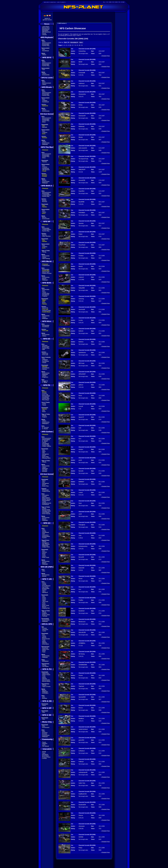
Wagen (44, 300)
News (44, 42)
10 (80, 45)
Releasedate (46, 44)
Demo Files (45, 457)
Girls (44, 534)
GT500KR (45, 360)
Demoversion (46, 639)
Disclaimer (45, 754)
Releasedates (46, 396)
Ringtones (45, 377)
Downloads (45, 490)
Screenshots (46, 75)
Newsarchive (46, 28)
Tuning (44, 252)
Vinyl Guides (46, 512)
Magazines (45, 546)
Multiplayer (45, 661)
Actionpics (45, 693)
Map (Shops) (46, 544)
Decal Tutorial (46, 514)
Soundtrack (46, 51)
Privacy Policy (46, 757)
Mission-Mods (46, 681)
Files (44, 126)
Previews (45, 733)
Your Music (45, 666)
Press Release (46, 586)
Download (45, 648)
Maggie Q (45, 381)
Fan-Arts (45, 470)
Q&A (44, 349)
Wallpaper (45, 144)
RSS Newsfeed (47, 32)
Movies (44, 180)
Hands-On (45, 106)
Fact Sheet (45, 587)
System (44, 497)
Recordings (46, 400)
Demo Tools (46, 557)
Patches (45, 162)
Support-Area (46, 491)
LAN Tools (45, 602)
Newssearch (46, 29)
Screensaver (46, 727)
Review (44, 200)
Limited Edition (47, 195)
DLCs (44, 134)
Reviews (45, 138)
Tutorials (45, 616)
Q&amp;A (45, 592)
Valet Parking (46, 259)
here (105, 34)
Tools (44, 555)
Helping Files (46, 608)
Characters (45, 535)
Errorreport (45, 756)
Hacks (44, 556)
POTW (44, 752)
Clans (44, 591)
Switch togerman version (47, 19)
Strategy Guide (47, 511)
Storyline (45, 345)
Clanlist (44, 35)
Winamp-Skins (46, 458)
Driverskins (46, 644)
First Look (45, 309)
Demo (44, 122)
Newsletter (45, 31)
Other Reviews (46, 236)
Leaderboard (46, 265)
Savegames (46, 454)
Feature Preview (47, 273)
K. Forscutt (45, 427)
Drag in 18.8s (46, 615)
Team (44, 753)
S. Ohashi (45, 429)
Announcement (47, 43)
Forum (44, 33)
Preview (45, 176)
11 (82, 45)
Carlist (44, 404)
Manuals (45, 127)
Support (45, 417)
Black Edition (46, 498)
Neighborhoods (47, 503)
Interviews (45, 630)
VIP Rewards (46, 170)
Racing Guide (46, 510)
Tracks (44, 212)
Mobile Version (47, 499)
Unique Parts (46, 547)
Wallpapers (45, 423)
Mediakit (45, 471)
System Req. (46, 46)
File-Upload (46, 746)
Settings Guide (47, 311)
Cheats (44, 171)
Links (44, 745)
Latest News (46, 27)
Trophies (45, 101)
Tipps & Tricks (46, 686)
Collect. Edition (47, 446)
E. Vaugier (45, 441)
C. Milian (45, 382)
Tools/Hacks (46, 368)
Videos (44, 55)
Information (46, 495)
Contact (45, 758)
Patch (44, 451)
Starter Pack (46, 272)
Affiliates (45, 744)
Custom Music (46, 312)
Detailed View (106, 56)
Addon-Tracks (46, 675)
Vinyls (44, 598)
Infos (44, 530)
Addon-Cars (46, 649)
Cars (44, 49)
